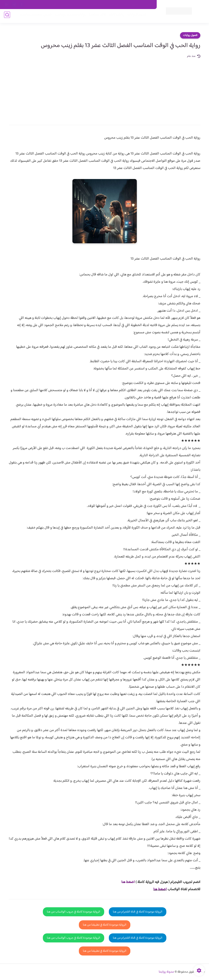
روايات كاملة (115, 16)
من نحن (114, 5)
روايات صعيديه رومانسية (68, 16)
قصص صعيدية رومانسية (34, 16)
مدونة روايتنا (166, 972)
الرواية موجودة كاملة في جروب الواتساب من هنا (74, 912)
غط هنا (126, 882)
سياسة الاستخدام (96, 5)
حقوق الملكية (131, 5)
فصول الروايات (135, 16)
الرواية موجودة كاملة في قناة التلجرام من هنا (138, 912)
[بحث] (7, 16)
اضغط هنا (160, 889)
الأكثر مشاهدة (96, 16)
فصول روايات (190, 35)
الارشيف (52, 5)
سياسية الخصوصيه (72, 5)
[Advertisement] (105, 89)
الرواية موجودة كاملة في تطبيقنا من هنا (105, 925)
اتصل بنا (148, 5)
